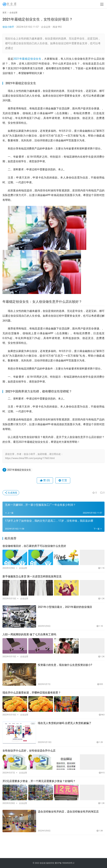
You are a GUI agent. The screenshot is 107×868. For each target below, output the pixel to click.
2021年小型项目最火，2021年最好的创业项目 (65, 607)
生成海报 (11, 493)
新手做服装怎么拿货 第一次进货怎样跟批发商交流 (32, 576)
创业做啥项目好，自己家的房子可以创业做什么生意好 (34, 546)
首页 (4, 13)
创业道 (43, 863)
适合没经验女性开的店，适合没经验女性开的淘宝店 (68, 812)
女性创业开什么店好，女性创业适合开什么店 (29, 751)
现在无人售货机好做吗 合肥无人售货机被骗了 (65, 723)
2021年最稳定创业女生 (27, 59)
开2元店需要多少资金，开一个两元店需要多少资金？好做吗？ (39, 781)
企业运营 (46, 27)
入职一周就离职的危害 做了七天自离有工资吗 (29, 634)
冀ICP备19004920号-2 (65, 863)
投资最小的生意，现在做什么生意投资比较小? (65, 665)
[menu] (102, 4)
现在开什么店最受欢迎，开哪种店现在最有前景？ (32, 693)
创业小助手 (8, 27)
